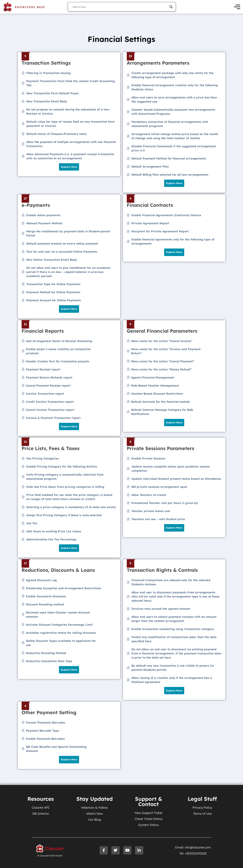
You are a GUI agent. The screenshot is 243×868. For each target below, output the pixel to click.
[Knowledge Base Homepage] (24, 7)
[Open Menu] (237, 7)
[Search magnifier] (171, 7)
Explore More (69, 167)
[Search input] (120, 7)
